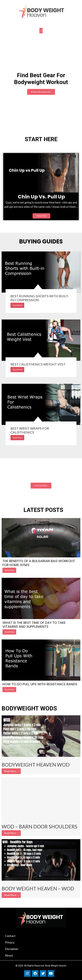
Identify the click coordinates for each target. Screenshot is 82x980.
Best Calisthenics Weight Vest (38, 364)
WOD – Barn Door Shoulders (39, 826)
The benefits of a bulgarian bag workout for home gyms (39, 563)
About (9, 955)
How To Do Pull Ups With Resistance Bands (40, 684)
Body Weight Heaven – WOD (38, 888)
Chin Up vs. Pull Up (41, 197)
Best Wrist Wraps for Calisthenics (30, 430)
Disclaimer (12, 949)
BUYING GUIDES (41, 241)
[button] (41, 31)
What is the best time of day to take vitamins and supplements (34, 625)
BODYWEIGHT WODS (29, 708)
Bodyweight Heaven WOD (36, 765)
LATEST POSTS (43, 510)
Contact (10, 936)
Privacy (10, 942)
